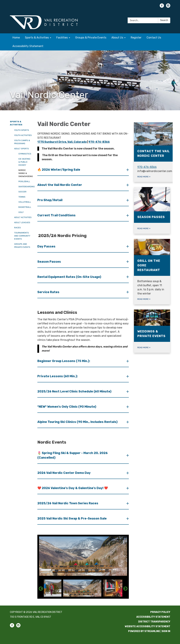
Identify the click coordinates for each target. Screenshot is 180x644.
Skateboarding (25, 187)
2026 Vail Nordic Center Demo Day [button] (64, 473)
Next (125, 589)
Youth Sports (22, 130)
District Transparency (154, 622)
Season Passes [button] (49, 262)
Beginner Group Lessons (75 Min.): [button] (64, 361)
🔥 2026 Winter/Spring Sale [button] (59, 170)
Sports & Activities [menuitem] (37, 38)
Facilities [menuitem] (62, 38)
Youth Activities (23, 135)
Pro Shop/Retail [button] (50, 200)
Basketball (25, 207)
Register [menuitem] (136, 38)
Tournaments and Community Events (22, 236)
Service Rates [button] (49, 292)
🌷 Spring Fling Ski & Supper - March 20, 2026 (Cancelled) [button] (73, 455)
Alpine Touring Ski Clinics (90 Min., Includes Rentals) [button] (78, 422)
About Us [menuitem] (117, 38)
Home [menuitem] (16, 38)
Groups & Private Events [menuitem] (91, 38)
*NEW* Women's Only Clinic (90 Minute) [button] (67, 407)
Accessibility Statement (153, 617)
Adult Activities (23, 217)
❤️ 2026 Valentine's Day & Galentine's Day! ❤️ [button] (73, 488)
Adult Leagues (22, 222)
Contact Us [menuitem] (154, 38)
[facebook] (162, 7)
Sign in (166, 631)
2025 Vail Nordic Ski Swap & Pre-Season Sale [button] (72, 518)
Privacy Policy (160, 612)
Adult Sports (21, 149)
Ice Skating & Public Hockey (24, 162)
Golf (21, 212)
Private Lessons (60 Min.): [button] (58, 376)
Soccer (22, 192)
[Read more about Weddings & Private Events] (152, 331)
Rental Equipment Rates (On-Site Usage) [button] (70, 277)
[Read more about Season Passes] (152, 210)
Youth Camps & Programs (22, 142)
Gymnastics (25, 154)
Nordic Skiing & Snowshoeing (25, 173)
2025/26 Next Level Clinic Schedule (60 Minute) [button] (75, 391)
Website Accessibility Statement (148, 626)
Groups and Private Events (22, 246)
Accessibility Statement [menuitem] (28, 46)
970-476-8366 (99, 142)
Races (17, 228)
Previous (41, 589)
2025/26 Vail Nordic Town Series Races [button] (68, 503)
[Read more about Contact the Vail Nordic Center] (155, 152)
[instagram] (168, 7)
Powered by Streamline (144, 631)
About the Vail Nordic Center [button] (60, 185)
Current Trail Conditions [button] (57, 215)
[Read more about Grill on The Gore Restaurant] (152, 272)
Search (164, 20)
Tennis (22, 197)
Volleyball (25, 202)
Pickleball (24, 181)
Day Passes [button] (47, 246)
